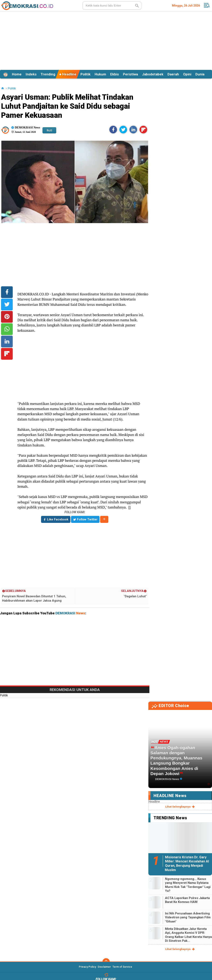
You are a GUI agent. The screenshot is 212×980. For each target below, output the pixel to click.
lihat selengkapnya (180, 807)
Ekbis (115, 74)
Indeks (31, 74)
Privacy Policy (87, 967)
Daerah (173, 74)
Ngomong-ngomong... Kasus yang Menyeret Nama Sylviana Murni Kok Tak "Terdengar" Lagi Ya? (188, 885)
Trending (48, 74)
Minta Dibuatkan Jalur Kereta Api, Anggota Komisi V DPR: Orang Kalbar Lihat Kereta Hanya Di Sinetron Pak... (188, 935)
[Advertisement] (106, 40)
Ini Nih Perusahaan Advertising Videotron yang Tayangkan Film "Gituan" (188, 917)
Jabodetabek (153, 74)
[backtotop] (106, 962)
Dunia (200, 74)
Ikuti (49, 130)
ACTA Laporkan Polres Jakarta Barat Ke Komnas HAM (187, 900)
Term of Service (122, 967)
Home (17, 74)
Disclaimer (104, 967)
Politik (85, 74)
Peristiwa (130, 74)
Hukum (100, 74)
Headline (68, 74)
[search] (112, 6)
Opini (187, 74)
